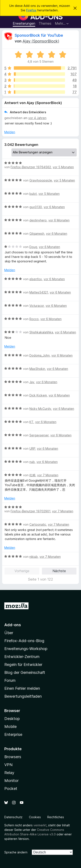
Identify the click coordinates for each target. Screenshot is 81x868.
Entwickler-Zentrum (22, 657)
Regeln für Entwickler (23, 665)
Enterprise (13, 734)
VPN (8, 765)
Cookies (35, 817)
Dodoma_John (40, 355)
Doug (33, 247)
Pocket (11, 789)
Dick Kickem (38, 395)
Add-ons (13, 625)
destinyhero (38, 220)
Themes (45, 23)
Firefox (31, 10)
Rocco (34, 319)
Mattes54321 (39, 292)
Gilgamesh (37, 234)
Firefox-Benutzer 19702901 (30, 511)
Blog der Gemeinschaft (25, 672)
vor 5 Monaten (63, 167)
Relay (9, 773)
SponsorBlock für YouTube (39, 35)
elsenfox (36, 279)
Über (9, 633)
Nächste (59, 571)
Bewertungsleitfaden (23, 696)
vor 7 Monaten (48, 475)
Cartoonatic (38, 524)
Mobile (10, 727)
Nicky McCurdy (40, 409)
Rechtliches (56, 817)
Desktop (12, 719)
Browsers (13, 757)
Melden (10, 132)
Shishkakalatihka (41, 332)
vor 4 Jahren (37, 118)
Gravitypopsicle (41, 180)
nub (32, 462)
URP (32, 448)
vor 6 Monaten (54, 207)
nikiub (34, 557)
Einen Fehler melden (22, 688)
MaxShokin (37, 369)
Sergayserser (39, 435)
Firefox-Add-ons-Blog (24, 641)
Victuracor (37, 306)
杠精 (32, 475)
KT (31, 422)
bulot (33, 194)
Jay (32, 382)
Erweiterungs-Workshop (26, 649)
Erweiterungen (24, 23)
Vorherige (22, 571)
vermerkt (40, 825)
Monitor (11, 781)
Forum (10, 680)
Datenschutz (13, 817)
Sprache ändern (16, 852)
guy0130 (36, 207)
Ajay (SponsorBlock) (41, 41)
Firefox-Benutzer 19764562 (31, 167)
